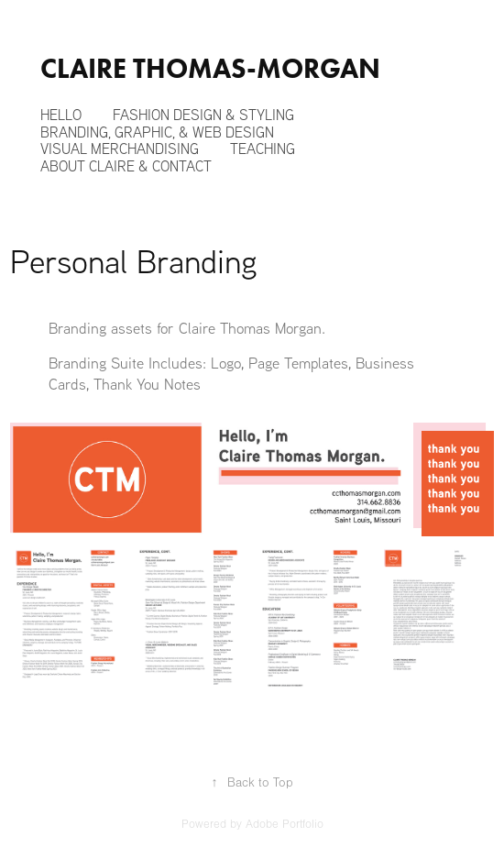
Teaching (263, 149)
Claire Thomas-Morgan (210, 68)
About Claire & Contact (126, 166)
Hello (61, 115)
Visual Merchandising (120, 149)
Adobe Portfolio (285, 824)
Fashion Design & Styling (203, 115)
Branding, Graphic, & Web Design (157, 132)
